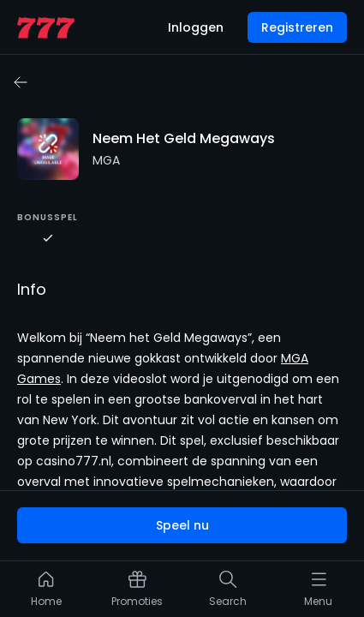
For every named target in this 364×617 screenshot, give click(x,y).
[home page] (46, 28)
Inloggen (196, 27)
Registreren (297, 27)
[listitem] (46, 593)
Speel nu (182, 525)
